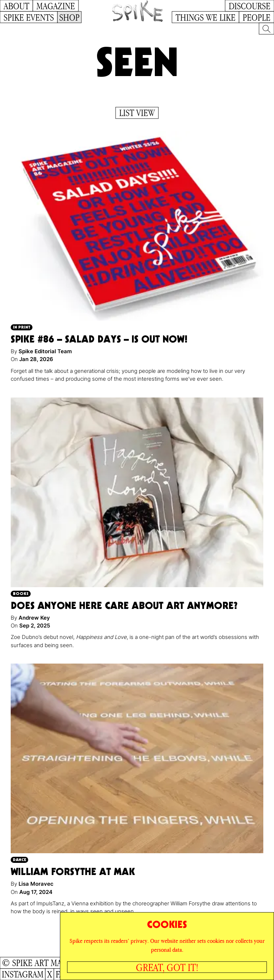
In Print (22, 327)
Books (21, 593)
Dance (19, 859)
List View (137, 113)
